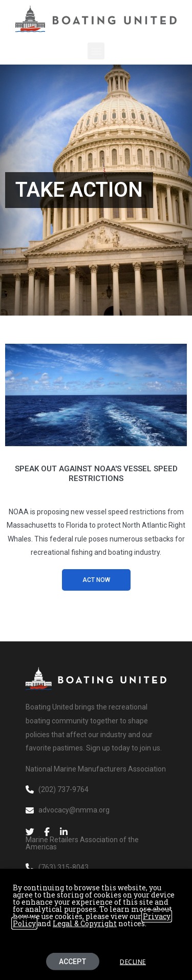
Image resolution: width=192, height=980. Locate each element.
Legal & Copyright (85, 931)
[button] (96, 51)
